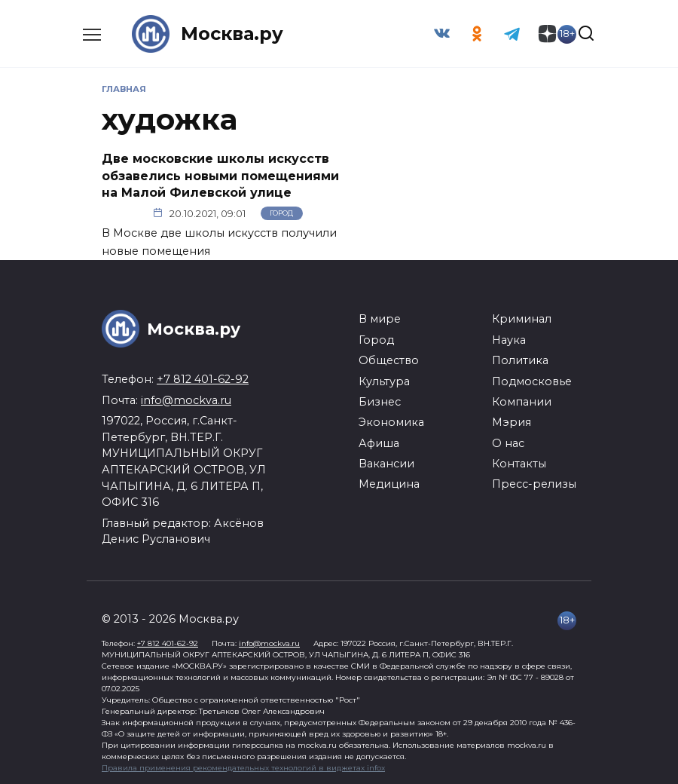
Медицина (389, 484)
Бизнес (380, 402)
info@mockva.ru (186, 400)
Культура (384, 381)
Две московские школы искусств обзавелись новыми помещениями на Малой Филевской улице (220, 176)
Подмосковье (532, 381)
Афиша (379, 443)
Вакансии (386, 464)
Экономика (391, 422)
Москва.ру (232, 34)
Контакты (519, 464)
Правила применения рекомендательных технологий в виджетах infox (243, 767)
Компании (522, 402)
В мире (380, 319)
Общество (389, 360)
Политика (520, 360)
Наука (509, 340)
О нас (508, 443)
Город (281, 213)
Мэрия (512, 422)
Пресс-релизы (534, 484)
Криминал (522, 319)
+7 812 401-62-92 (203, 379)
